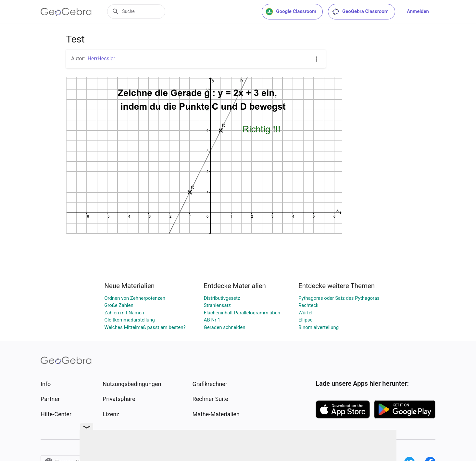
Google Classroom (291, 12)
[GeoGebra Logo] (66, 12)
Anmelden (418, 11)
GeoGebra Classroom (360, 12)
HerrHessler (101, 59)
